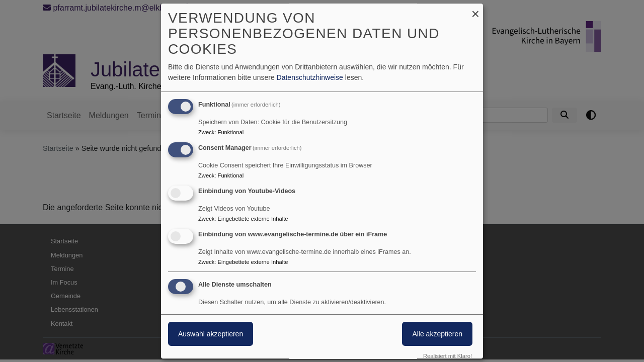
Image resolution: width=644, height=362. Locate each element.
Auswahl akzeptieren (211, 334)
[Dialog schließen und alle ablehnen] (475, 10)
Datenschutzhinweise (310, 77)
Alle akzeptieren (437, 334)
